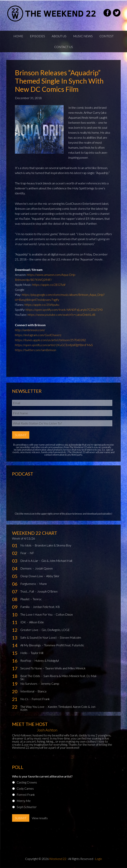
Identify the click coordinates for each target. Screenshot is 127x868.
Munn (43, 584)
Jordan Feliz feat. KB (46, 607)
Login (98, 859)
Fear (24, 553)
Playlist (25, 599)
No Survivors (29, 684)
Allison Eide (36, 622)
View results (40, 818)
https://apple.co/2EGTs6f (49, 285)
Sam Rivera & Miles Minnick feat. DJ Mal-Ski (59, 677)
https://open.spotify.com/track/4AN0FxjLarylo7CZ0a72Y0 (64, 310)
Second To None (31, 668)
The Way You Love (33, 707)
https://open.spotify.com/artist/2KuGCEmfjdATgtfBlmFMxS (54, 345)
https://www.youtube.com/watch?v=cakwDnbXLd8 (61, 315)
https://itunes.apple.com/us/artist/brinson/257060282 (50, 340)
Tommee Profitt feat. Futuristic (64, 645)
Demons (26, 568)
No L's (25, 699)
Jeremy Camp (50, 684)
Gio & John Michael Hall (57, 561)
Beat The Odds (31, 676)
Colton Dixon (64, 614)
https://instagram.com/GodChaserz (38, 335)
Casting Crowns (27, 782)
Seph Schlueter (27, 807)
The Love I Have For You (37, 614)
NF (32, 553)
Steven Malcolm (70, 637)
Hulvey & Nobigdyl (47, 660)
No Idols (26, 545)
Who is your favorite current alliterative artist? (42, 776)
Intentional (28, 691)
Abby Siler (53, 576)
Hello (24, 653)
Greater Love (30, 630)
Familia (25, 607)
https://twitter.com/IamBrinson (36, 350)
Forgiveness (28, 584)
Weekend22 (52, 13)
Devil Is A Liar (29, 561)
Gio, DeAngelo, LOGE (56, 630)
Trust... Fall (27, 591)
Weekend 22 (58, 859)
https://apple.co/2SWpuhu (42, 305)
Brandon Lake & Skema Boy (53, 545)
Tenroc (37, 599)
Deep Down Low (32, 576)
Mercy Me (24, 801)
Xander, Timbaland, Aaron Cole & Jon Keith (58, 708)
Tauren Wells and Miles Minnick (65, 668)
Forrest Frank (41, 699)
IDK (23, 622)
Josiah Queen (44, 568)
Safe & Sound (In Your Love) (39, 637)
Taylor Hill (37, 653)
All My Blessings (31, 645)
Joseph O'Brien (47, 591)
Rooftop (26, 660)
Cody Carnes (25, 788)
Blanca (42, 691)
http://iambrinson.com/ (30, 330)
